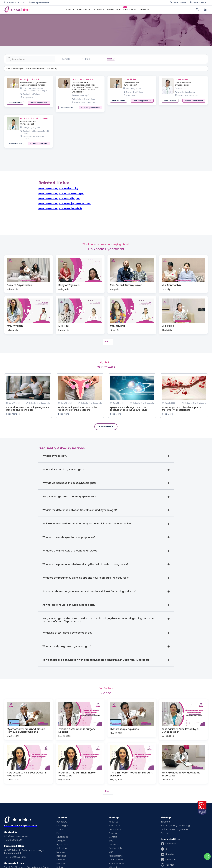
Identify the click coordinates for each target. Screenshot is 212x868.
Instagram (171, 860)
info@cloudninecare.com (18, 836)
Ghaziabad (63, 837)
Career (164, 833)
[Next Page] (108, 342)
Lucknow (61, 852)
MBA (111, 852)
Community (115, 829)
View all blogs (106, 427)
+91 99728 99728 (13, 840)
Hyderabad (63, 845)
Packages (114, 833)
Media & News (116, 860)
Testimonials (115, 848)
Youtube (170, 865)
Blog (111, 841)
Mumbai (61, 860)
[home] (34, 9)
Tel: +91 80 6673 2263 (15, 857)
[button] (69, 9)
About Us (113, 822)
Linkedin (170, 854)
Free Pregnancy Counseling (175, 826)
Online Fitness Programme (174, 829)
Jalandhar (62, 848)
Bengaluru (62, 822)
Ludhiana (61, 856)
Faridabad (62, 833)
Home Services (116, 864)
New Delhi (62, 864)
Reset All (111, 59)
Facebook (171, 844)
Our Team (114, 845)
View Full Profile (15, 103)
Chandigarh (63, 826)
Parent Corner (116, 856)
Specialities (115, 826)
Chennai (61, 829)
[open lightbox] (29, 270)
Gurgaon (61, 841)
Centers (113, 837)
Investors (166, 822)
